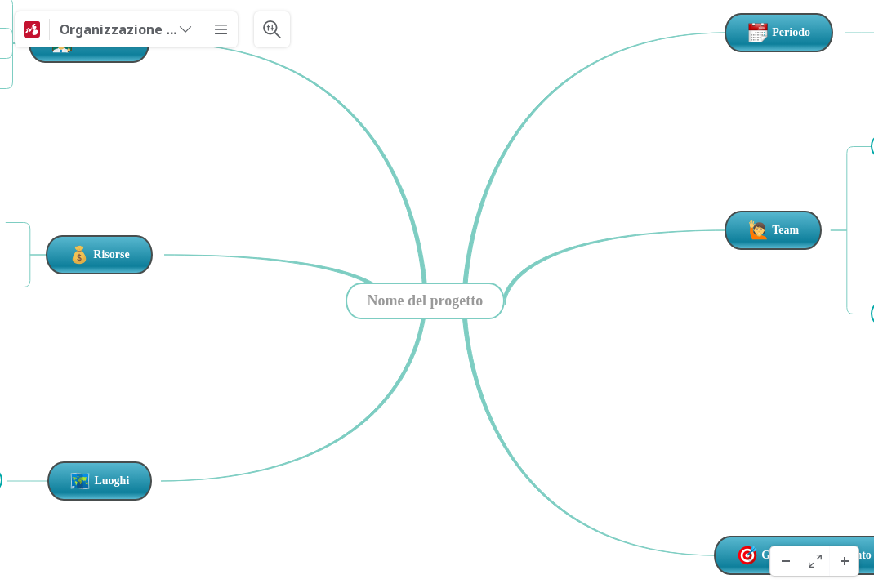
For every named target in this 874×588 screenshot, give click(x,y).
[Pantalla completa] (814, 561)
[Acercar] (844, 561)
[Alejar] (785, 561)
